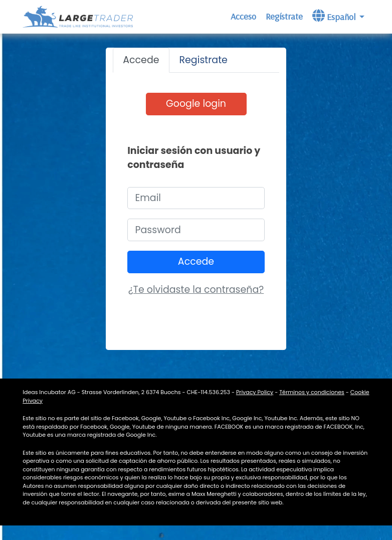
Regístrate (284, 16)
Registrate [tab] (204, 60)
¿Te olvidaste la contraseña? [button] (196, 290)
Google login (196, 104)
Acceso (243, 16)
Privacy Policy (255, 392)
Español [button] (335, 16)
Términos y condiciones (312, 392)
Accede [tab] (141, 60)
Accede (196, 261)
